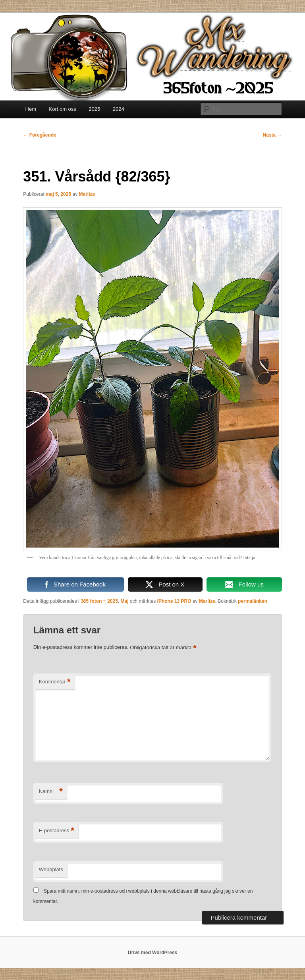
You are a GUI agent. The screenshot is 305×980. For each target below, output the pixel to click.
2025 (94, 109)
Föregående (40, 135)
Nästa (272, 135)
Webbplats (51, 869)
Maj (125, 601)
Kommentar (55, 682)
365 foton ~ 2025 (99, 601)
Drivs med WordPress (153, 953)
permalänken (253, 601)
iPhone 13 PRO (174, 601)
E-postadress (57, 831)
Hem (31, 109)
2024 (119, 109)
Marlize (87, 194)
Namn (51, 792)
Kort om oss (63, 109)
